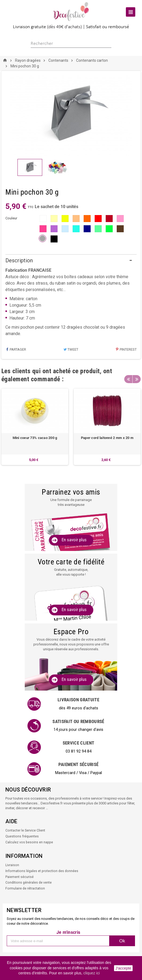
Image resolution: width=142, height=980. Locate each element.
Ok (122, 942)
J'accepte (123, 968)
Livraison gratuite (29, 27)
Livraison (12, 867)
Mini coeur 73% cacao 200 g (35, 438)
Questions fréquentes (22, 839)
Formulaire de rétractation (25, 889)
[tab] (71, 261)
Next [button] (137, 379)
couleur (11, 218)
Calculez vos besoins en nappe (30, 844)
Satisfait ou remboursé (108, 27)
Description (19, 260)
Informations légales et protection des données (42, 872)
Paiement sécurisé (19, 878)
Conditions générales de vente (29, 884)
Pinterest (126, 349)
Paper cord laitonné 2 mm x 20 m (107, 438)
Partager (16, 349)
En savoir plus (74, 540)
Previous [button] (128, 379)
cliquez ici (92, 973)
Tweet (71, 349)
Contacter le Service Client (25, 833)
